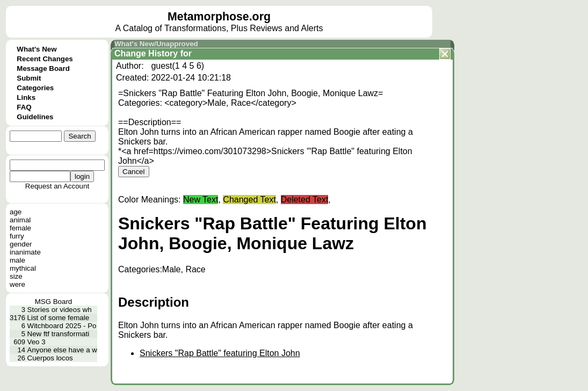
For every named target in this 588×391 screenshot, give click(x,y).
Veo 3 (37, 342)
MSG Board (54, 302)
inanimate (25, 252)
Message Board (43, 68)
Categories (35, 88)
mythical (23, 268)
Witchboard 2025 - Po (62, 326)
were (17, 284)
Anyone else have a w (62, 350)
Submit (29, 78)
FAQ (24, 107)
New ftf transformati (59, 334)
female (20, 228)
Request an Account (57, 186)
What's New (37, 49)
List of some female (59, 318)
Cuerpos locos (50, 358)
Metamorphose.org (219, 17)
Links (26, 97)
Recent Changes (45, 59)
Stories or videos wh (60, 310)
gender (21, 244)
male (17, 260)
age (16, 212)
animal (20, 220)
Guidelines (35, 117)
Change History (146, 53)
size (16, 276)
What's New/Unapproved (156, 44)
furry (17, 236)
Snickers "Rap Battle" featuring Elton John (220, 353)
